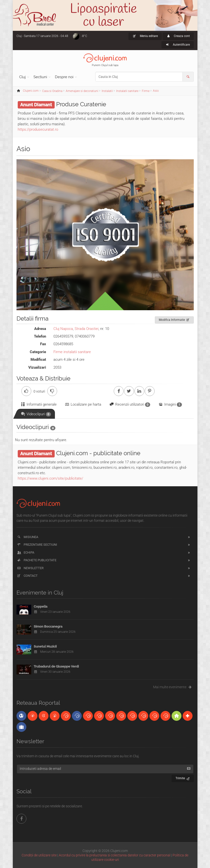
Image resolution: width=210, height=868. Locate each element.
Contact (27, 576)
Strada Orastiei (87, 329)
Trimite (183, 778)
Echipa (25, 552)
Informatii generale (39, 404)
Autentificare (178, 45)
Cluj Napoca (63, 329)
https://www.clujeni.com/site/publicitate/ (50, 478)
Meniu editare (145, 36)
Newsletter (30, 568)
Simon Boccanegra (48, 626)
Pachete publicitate (37, 560)
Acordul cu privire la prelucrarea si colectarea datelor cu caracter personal (115, 855)
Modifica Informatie (174, 319)
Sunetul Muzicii (45, 646)
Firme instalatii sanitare (72, 352)
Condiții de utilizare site (39, 855)
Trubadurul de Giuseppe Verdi (56, 666)
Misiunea (27, 537)
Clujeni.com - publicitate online (98, 453)
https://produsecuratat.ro (38, 129)
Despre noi (64, 77)
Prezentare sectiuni (37, 545)
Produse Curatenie (81, 104)
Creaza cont (178, 36)
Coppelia (40, 606)
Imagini (170, 405)
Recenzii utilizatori (130, 405)
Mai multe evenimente (173, 687)
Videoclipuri (36, 414)
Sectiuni (40, 77)
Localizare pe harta (83, 404)
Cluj (22, 77)
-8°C (84, 36)
